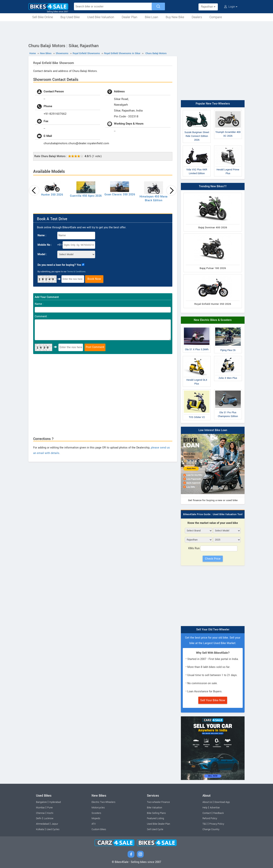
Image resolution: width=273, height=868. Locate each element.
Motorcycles (98, 808)
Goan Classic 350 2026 (120, 195)
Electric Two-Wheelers (103, 802)
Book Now (94, 279)
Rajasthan (208, 7)
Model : (42, 254)
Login (231, 7)
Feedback (218, 813)
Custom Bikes (99, 829)
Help (205, 808)
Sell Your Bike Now (213, 700)
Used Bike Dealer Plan (158, 824)
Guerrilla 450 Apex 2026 (86, 196)
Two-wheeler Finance (158, 802)
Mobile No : (45, 245)
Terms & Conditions (76, 272)
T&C (205, 824)
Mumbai (40, 808)
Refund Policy (210, 818)
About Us (207, 802)
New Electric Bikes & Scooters (213, 320)
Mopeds (96, 818)
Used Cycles (53, 829)
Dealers (197, 17)
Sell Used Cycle (155, 829)
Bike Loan (151, 17)
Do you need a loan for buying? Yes (59, 265)
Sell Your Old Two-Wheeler (213, 630)
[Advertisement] (136, 32)
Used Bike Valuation (101, 17)
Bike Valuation (155, 808)
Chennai (40, 813)
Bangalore (41, 802)
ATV (94, 824)
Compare (216, 17)
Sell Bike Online (43, 17)
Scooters (96, 813)
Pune (50, 808)
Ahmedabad (42, 824)
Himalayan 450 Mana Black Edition (154, 198)
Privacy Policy (217, 824)
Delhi (39, 818)
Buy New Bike (175, 17)
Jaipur (55, 824)
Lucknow (49, 818)
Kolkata (40, 829)
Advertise (215, 808)
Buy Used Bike (70, 17)
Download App (222, 802)
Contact (207, 813)
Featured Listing (155, 818)
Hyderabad (55, 802)
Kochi (50, 813)
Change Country (211, 829)
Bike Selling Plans (156, 813)
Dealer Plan (129, 17)
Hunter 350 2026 (52, 195)
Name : (42, 235)
